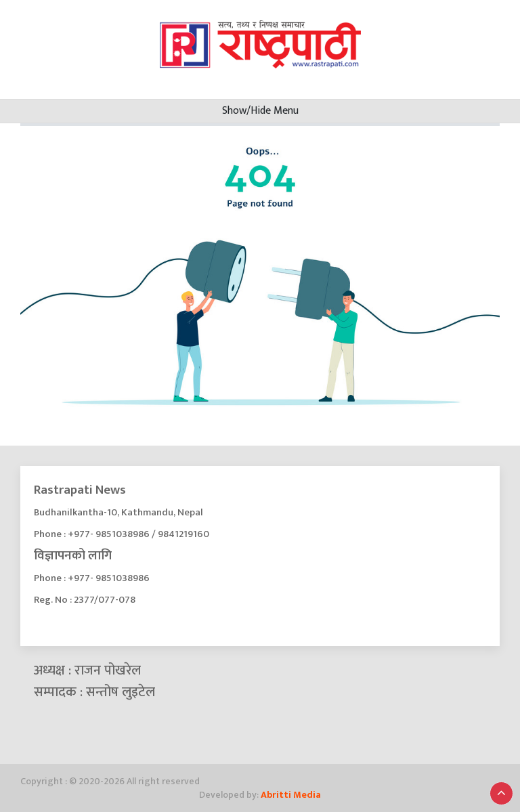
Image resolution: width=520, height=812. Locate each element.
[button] (501, 793)
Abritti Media (291, 795)
